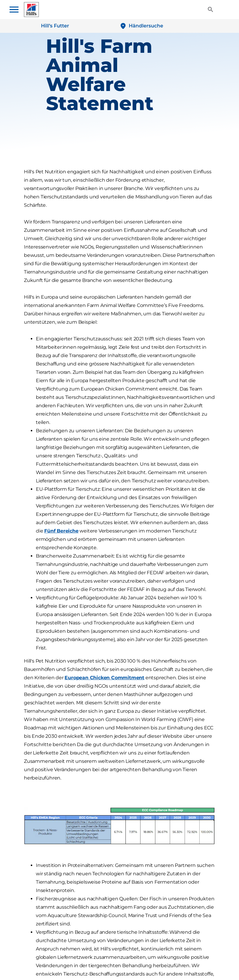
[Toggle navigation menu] (17, 10)
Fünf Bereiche (61, 531)
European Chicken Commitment (104, 678)
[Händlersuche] (141, 26)
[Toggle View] (210, 10)
